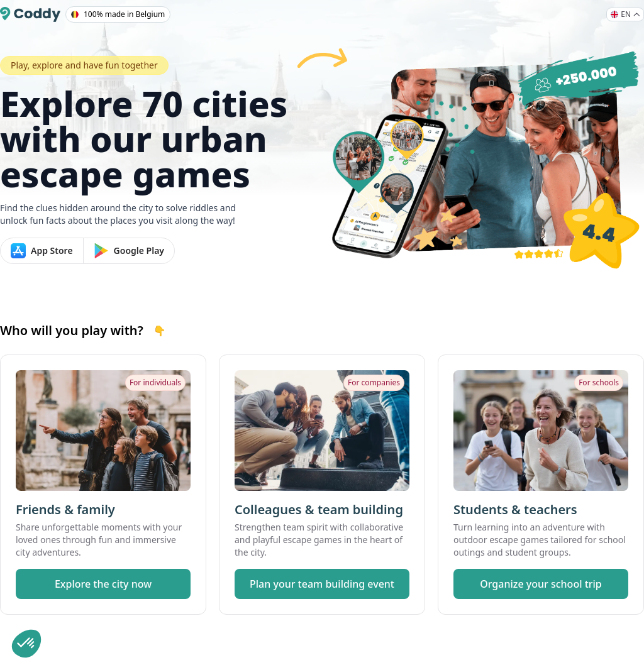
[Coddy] (30, 14)
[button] (26, 644)
